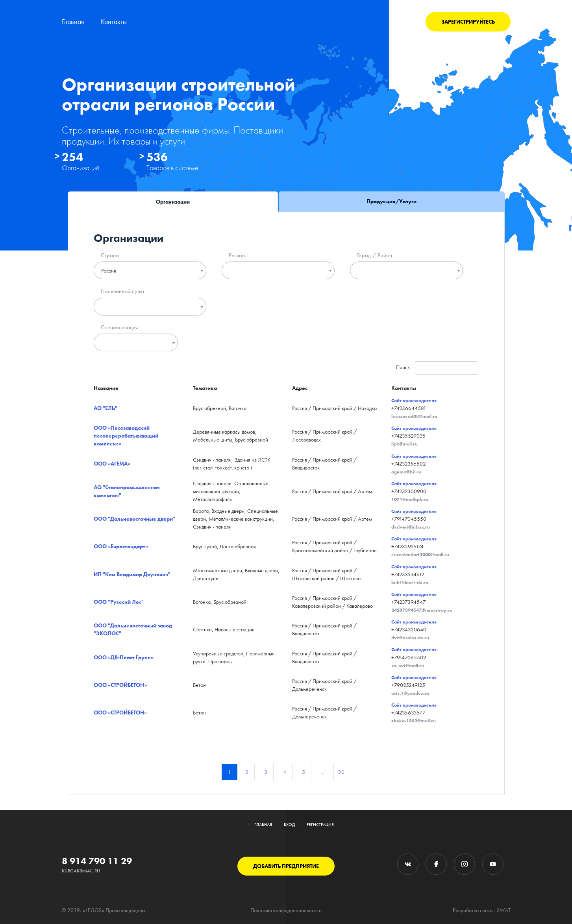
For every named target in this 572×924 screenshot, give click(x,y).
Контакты (114, 21)
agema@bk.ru (406, 472)
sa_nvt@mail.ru (408, 666)
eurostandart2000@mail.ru (420, 555)
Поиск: (437, 368)
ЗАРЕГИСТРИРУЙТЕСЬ (468, 22)
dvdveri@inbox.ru (411, 527)
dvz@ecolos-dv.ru (410, 638)
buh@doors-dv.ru (410, 583)
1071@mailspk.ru (410, 499)
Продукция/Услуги (392, 201)
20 (341, 772)
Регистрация (320, 824)
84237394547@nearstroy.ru (422, 610)
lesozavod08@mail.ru (414, 416)
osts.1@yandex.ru (410, 693)
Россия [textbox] (109, 271)
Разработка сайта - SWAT (482, 910)
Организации (173, 202)
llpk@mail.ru (404, 444)
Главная (73, 21)
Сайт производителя (414, 401)
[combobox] (150, 270)
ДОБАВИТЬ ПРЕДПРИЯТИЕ (286, 866)
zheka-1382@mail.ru (414, 721)
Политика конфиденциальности (286, 910)
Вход (289, 824)
